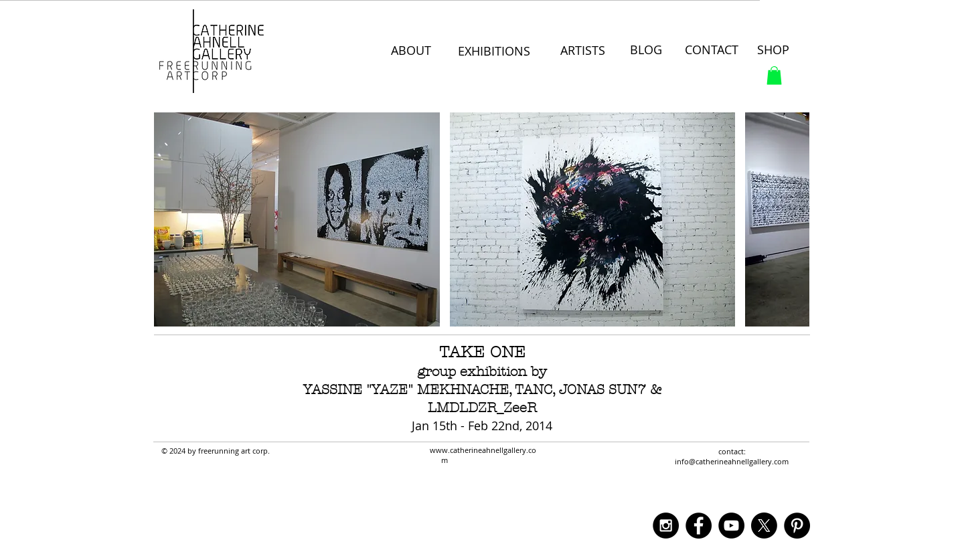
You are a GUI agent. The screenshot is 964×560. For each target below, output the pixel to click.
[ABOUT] (412, 51)
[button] (774, 75)
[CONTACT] (714, 50)
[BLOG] (647, 50)
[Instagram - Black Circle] (666, 526)
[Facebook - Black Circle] (699, 526)
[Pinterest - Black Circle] (797, 526)
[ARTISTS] (583, 51)
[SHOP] (774, 50)
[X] (764, 526)
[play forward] (793, 219)
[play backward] (171, 219)
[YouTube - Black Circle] (731, 526)
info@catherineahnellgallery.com (732, 461)
